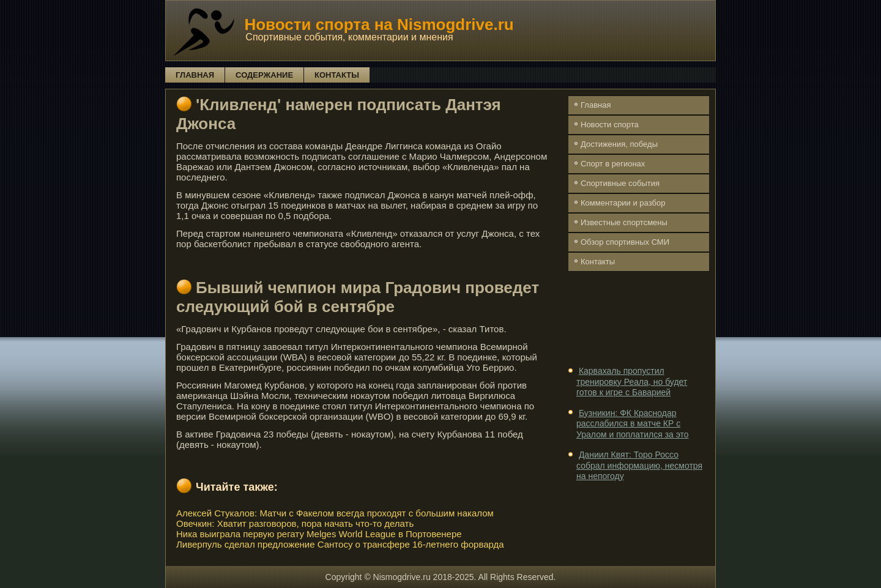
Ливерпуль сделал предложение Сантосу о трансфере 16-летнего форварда (340, 544)
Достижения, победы (619, 144)
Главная (195, 75)
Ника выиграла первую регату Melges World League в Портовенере (319, 534)
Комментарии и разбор (623, 203)
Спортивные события (620, 183)
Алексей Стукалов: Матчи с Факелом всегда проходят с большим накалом (335, 513)
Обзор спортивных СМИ (625, 242)
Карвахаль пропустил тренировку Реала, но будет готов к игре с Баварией (632, 381)
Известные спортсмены (624, 222)
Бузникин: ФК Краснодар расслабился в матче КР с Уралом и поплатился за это (633, 424)
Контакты (337, 75)
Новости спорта (610, 125)
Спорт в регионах (613, 164)
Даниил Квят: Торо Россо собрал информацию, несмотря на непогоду (639, 465)
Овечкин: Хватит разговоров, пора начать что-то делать (295, 523)
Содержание (264, 75)
